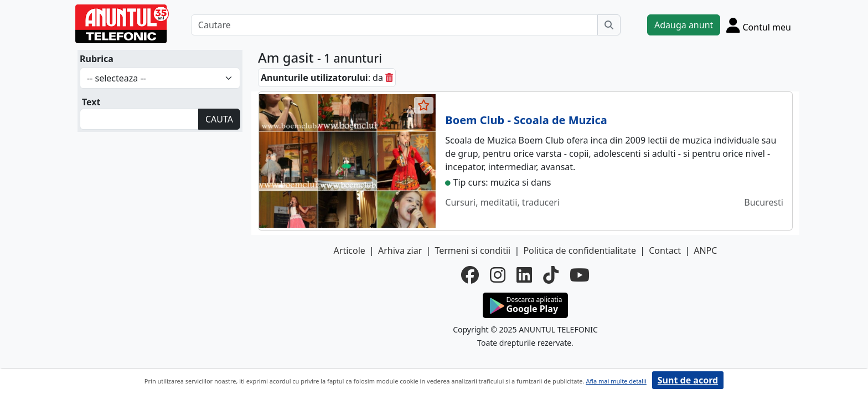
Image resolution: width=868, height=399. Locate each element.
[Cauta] (609, 25)
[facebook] (470, 275)
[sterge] (389, 78)
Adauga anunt (684, 25)
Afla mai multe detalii (616, 381)
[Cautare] (394, 25)
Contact (665, 250)
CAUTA (219, 119)
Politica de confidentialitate (580, 250)
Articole (350, 250)
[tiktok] (551, 275)
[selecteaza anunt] (424, 105)
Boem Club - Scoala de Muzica (526, 120)
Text (91, 102)
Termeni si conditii (472, 250)
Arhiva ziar (400, 250)
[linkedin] (524, 275)
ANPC (705, 250)
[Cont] (759, 25)
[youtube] (580, 275)
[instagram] (498, 275)
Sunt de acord (688, 380)
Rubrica (97, 59)
